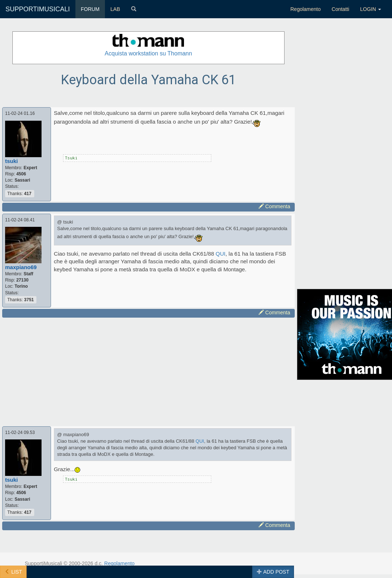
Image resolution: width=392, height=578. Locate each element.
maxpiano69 (21, 267)
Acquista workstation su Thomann (148, 53)
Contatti (340, 9)
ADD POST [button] (273, 572)
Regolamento (305, 9)
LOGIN (371, 9)
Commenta (274, 206)
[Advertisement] (141, 371)
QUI (221, 254)
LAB (115, 9)
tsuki (11, 161)
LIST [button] (13, 572)
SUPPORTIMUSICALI (38, 9)
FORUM (90, 9)
